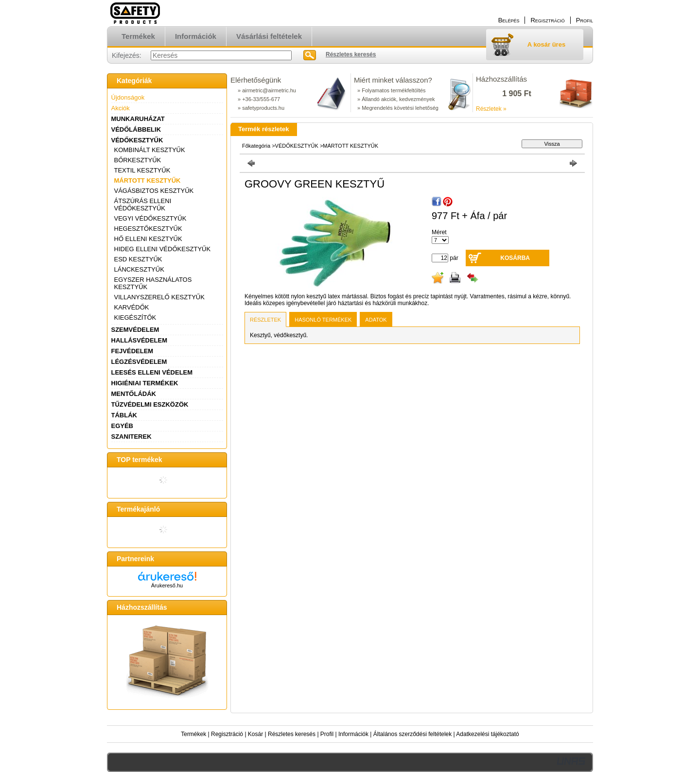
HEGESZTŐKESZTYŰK (148, 229)
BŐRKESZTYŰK (138, 160)
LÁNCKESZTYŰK (139, 269)
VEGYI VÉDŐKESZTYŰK (150, 218)
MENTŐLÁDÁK (134, 394)
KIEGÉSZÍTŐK (135, 317)
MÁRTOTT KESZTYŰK (148, 180)
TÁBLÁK (124, 415)
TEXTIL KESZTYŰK (142, 170)
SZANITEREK (131, 437)
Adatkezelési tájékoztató (487, 734)
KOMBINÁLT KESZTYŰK (150, 150)
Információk (353, 734)
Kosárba (515, 258)
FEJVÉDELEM (132, 351)
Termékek (193, 734)
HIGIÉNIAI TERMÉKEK (145, 383)
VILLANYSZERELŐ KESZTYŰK (159, 297)
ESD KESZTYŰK (138, 259)
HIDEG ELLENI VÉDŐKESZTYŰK (163, 249)
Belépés (509, 20)
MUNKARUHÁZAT (138, 119)
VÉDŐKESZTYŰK (137, 140)
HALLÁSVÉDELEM (140, 340)
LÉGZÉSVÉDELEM (139, 362)
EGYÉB (122, 426)
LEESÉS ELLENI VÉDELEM (152, 372)
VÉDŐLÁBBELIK (136, 129)
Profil (327, 734)
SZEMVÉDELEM (135, 330)
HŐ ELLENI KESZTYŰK (148, 239)
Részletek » (491, 109)
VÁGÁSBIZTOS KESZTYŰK (154, 191)
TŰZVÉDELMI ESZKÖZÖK (150, 404)
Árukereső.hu (167, 585)
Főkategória (256, 146)
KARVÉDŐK (132, 307)
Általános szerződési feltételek (412, 734)
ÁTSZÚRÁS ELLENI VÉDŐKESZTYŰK (143, 205)
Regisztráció (227, 734)
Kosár (255, 734)
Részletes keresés (292, 734)
